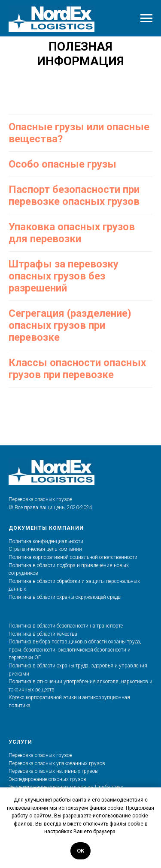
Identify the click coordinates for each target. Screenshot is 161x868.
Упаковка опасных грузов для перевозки (72, 233)
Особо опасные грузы (62, 164)
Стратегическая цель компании (45, 549)
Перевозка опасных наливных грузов (53, 771)
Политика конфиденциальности (46, 541)
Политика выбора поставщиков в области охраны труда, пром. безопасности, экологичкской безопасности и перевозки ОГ (75, 650)
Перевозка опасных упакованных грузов (57, 763)
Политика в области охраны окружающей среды (65, 597)
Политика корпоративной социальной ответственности (73, 557)
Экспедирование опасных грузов (47, 779)
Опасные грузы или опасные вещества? (79, 133)
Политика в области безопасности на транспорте (66, 626)
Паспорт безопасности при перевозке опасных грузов (74, 195)
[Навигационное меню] (146, 18)
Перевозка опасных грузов (41, 755)
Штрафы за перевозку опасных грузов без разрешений (64, 276)
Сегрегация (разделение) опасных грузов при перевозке (70, 325)
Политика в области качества (43, 634)
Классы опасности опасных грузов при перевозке (77, 369)
